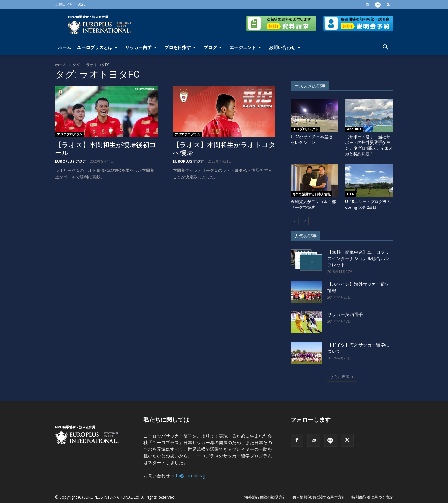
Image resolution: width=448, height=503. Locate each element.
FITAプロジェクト (306, 129)
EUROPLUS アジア (70, 161)
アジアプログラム (70, 134)
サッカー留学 (141, 47)
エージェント (245, 47)
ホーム (65, 47)
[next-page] (305, 221)
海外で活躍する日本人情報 (312, 194)
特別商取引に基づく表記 (372, 497)
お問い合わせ (285, 47)
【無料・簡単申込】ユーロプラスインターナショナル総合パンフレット (358, 258)
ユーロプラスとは (97, 47)
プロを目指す (180, 47)
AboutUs (354, 129)
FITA (350, 194)
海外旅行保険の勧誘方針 (265, 497)
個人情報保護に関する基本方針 (319, 497)
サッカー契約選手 (345, 314)
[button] (386, 48)
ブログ (213, 47)
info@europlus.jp (189, 476)
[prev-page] (295, 221)
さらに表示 (342, 377)
